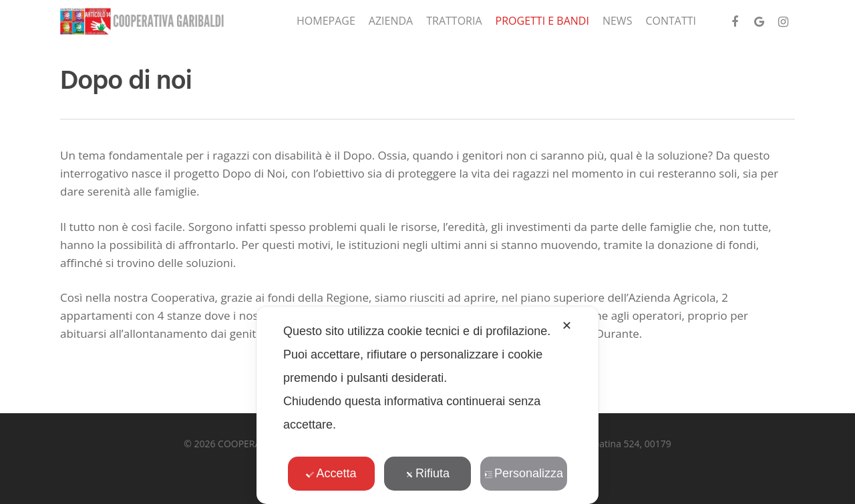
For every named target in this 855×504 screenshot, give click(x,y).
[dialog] (427, 405)
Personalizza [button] (524, 473)
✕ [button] (567, 326)
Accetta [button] (331, 473)
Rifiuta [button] (427, 473)
